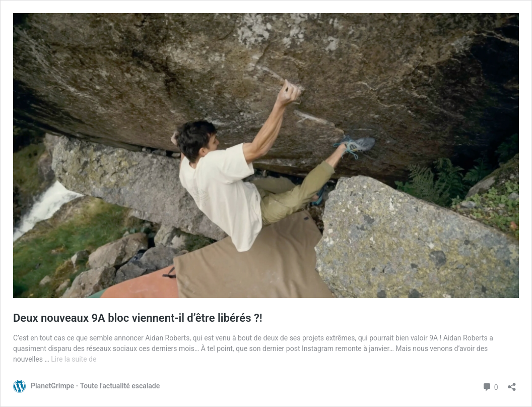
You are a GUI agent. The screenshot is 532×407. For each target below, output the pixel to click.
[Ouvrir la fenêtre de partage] (512, 384)
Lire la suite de (74, 359)
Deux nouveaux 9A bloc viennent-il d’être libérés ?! (138, 318)
